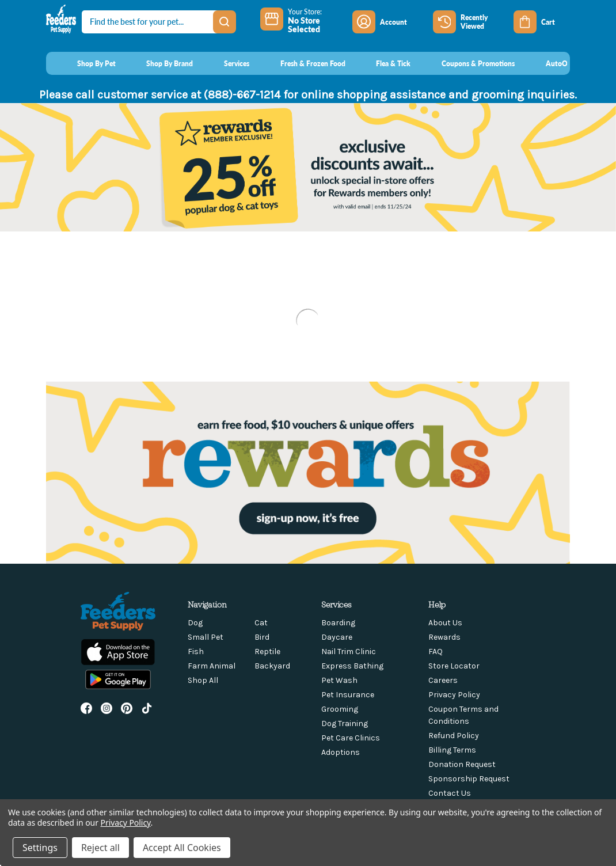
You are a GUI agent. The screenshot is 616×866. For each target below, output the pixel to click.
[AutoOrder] (552, 63)
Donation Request (462, 764)
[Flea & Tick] (383, 63)
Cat (261, 623)
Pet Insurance (348, 695)
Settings (40, 848)
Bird (262, 637)
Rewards (444, 637)
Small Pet (206, 637)
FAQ (436, 652)
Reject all (100, 848)
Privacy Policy (454, 695)
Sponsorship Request (469, 779)
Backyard (272, 666)
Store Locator (454, 666)
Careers (443, 680)
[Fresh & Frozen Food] (302, 63)
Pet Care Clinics (351, 738)
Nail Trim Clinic (349, 652)
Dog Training (345, 723)
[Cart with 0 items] (542, 22)
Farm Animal (212, 666)
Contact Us (450, 793)
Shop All (203, 680)
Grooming (340, 709)
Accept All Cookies (182, 848)
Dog (195, 623)
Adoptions (341, 752)
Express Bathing (352, 666)
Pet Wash (339, 680)
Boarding (338, 623)
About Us (445, 623)
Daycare (337, 637)
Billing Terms (452, 750)
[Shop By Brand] (159, 63)
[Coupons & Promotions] (467, 63)
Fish (196, 652)
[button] (308, 472)
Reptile (267, 652)
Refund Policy (454, 736)
